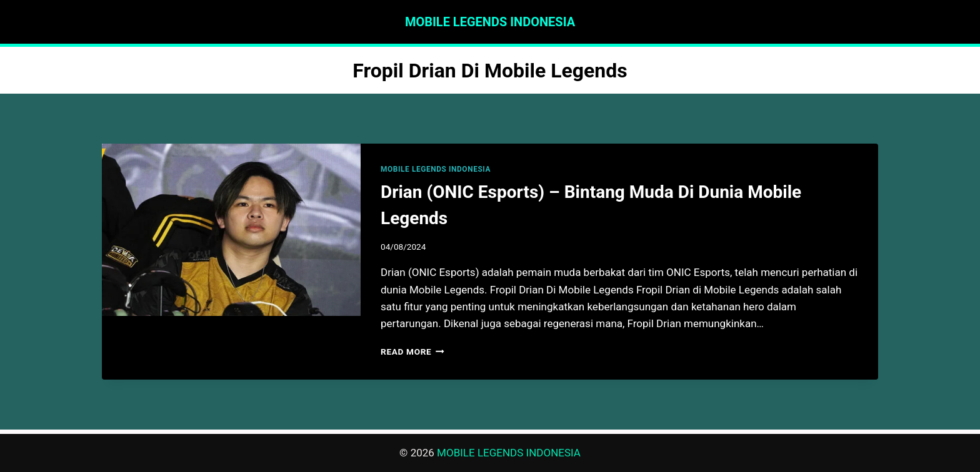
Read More (412, 352)
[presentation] (231, 230)
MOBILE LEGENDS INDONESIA (436, 169)
